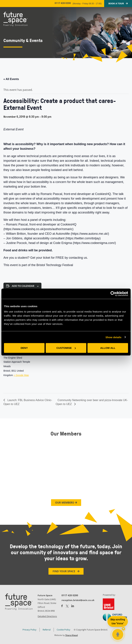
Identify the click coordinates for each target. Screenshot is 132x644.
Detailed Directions (47, 616)
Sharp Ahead (71, 635)
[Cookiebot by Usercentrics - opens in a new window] (113, 294)
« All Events (11, 79)
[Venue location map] (55, 370)
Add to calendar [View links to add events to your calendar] (23, 286)
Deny (24, 348)
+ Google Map (21, 375)
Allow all (108, 348)
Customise (66, 348)
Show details (114, 337)
